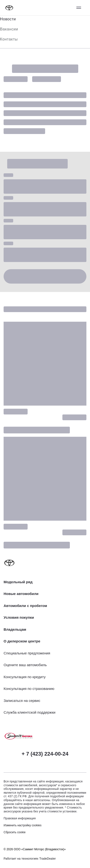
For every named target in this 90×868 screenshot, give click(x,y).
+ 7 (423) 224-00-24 (45, 754)
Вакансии (9, 29)
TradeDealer (48, 859)
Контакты (9, 39)
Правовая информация (20, 818)
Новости (8, 19)
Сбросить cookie (15, 832)
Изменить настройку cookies (23, 825)
